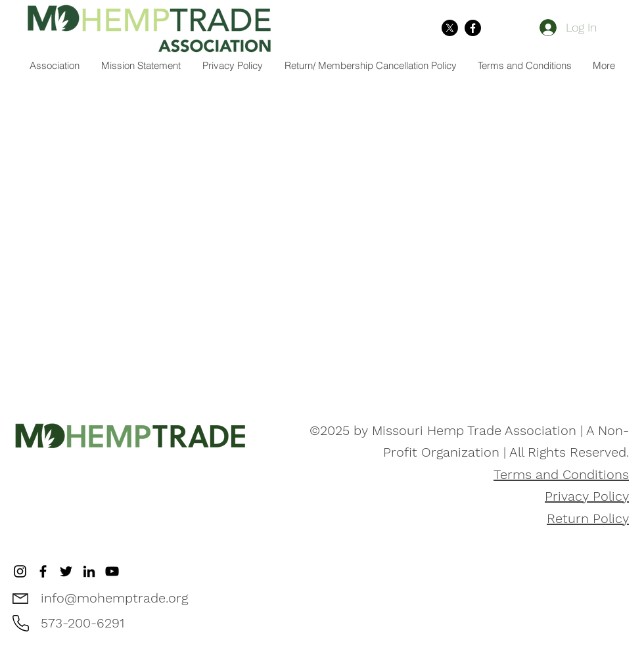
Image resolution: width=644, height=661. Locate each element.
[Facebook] (473, 28)
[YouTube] (112, 571)
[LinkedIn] (89, 571)
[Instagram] (20, 571)
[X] (450, 28)
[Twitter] (66, 571)
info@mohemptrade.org (114, 598)
